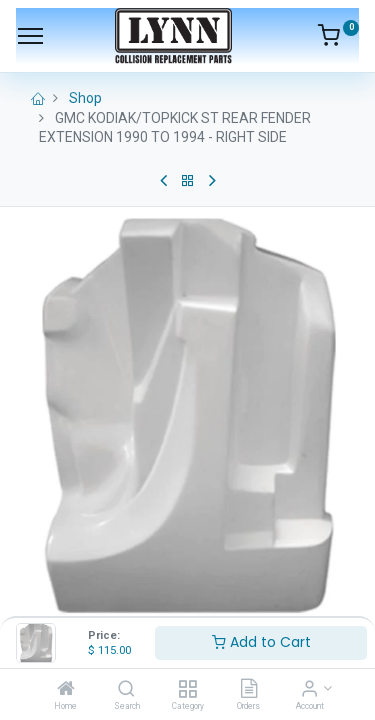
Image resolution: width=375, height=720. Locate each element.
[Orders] (249, 690)
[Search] (126, 690)
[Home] (66, 690)
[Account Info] (309, 690)
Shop (85, 98)
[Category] (187, 690)
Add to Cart (261, 642)
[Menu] (30, 36)
